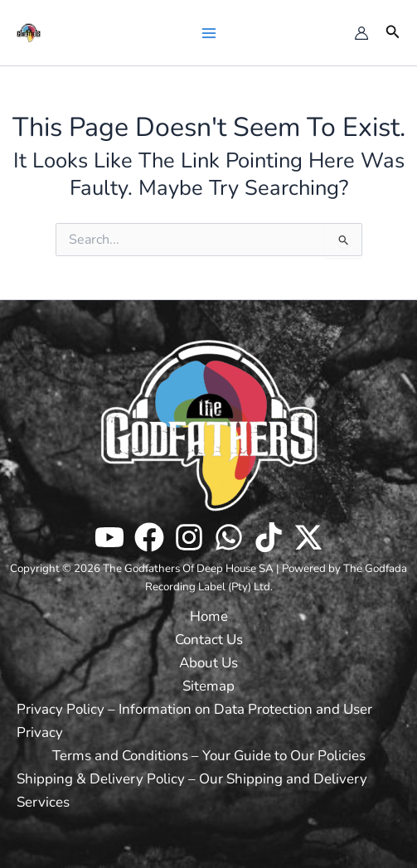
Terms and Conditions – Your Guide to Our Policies (209, 756)
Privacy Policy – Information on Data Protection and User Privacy (194, 721)
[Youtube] (109, 537)
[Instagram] (189, 537)
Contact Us (209, 640)
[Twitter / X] (308, 537)
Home (209, 616)
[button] (393, 33)
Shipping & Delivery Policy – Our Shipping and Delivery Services (192, 790)
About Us (208, 663)
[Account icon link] (361, 33)
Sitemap (208, 686)
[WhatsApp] (229, 537)
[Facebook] (149, 537)
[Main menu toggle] (208, 32)
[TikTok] (269, 537)
